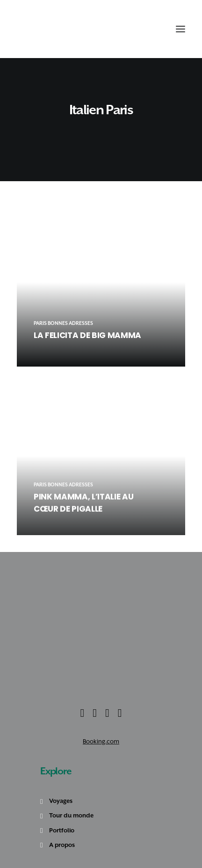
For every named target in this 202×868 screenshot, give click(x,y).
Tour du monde (71, 815)
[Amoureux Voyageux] (33, 29)
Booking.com (101, 741)
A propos (62, 845)
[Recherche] (146, 29)
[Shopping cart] (156, 29)
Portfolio (62, 830)
